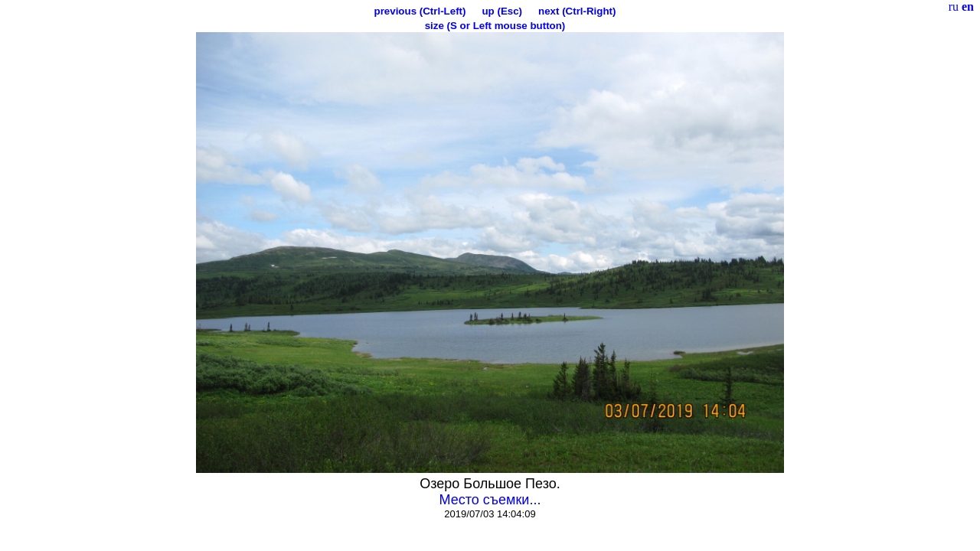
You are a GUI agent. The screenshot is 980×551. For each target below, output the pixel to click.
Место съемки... (490, 500)
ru (954, 7)
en (968, 7)
